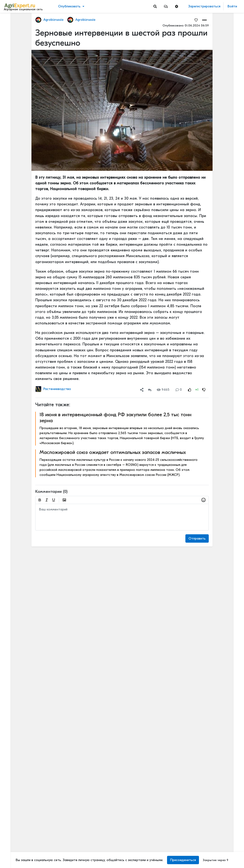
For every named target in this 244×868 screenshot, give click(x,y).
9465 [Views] (163, 390)
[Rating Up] (190, 390)
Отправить (197, 538)
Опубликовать (69, 6)
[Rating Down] (204, 390)
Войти (232, 6)
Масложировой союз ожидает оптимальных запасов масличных (113, 452)
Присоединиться (183, 860)
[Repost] (150, 390)
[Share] (142, 390)
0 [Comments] (179, 390)
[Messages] (166, 6)
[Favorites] (196, 20)
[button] (166, 6)
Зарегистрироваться (204, 6)
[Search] (155, 6)
